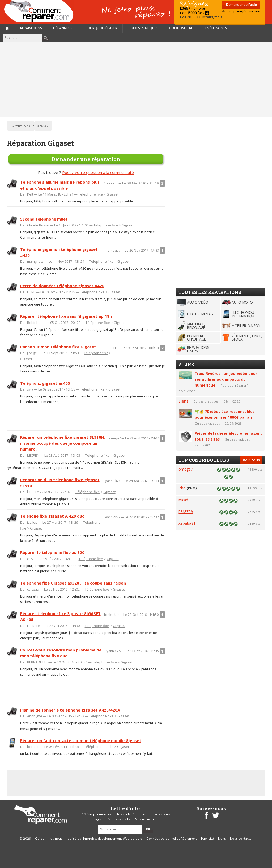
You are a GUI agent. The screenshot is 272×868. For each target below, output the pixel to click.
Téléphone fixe (91, 194)
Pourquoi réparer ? (234, 385)
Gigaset (112, 194)
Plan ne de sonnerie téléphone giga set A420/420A (70, 710)
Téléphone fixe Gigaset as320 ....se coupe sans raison (73, 583)
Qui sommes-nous (49, 839)
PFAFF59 (186, 512)
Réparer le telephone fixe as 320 (52, 552)
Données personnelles (163, 839)
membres (192, 9)
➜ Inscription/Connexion (241, 12)
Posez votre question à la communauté (98, 172)
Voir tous (251, 460)
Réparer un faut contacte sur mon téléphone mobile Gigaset (81, 740)
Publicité (207, 839)
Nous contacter (241, 839)
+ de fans (194, 13)
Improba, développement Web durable (113, 839)
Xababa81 (187, 523)
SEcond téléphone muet (44, 219)
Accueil (41, 11)
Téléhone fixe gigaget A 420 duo (52, 516)
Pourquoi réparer (101, 28)
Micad (183, 500)
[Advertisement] (136, 79)
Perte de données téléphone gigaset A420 (62, 286)
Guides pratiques (143, 28)
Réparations (31, 28)
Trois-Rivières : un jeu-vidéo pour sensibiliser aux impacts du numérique (226, 379)
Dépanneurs (64, 28)
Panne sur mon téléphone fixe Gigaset (58, 347)
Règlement (189, 839)
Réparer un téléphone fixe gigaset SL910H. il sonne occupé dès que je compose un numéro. (63, 443)
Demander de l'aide (241, 5)
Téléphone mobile (99, 747)
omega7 (186, 469)
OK (148, 829)
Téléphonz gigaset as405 (45, 383)
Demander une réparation (86, 159)
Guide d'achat (182, 28)
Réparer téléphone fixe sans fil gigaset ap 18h (66, 316)
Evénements (216, 28)
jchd (182, 488)
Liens (183, 401)
